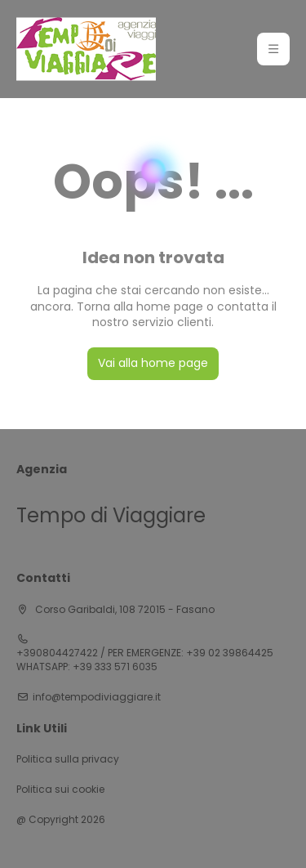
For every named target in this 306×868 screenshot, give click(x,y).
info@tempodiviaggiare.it (97, 697)
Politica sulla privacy (68, 759)
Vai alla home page (153, 363)
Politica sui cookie (60, 790)
